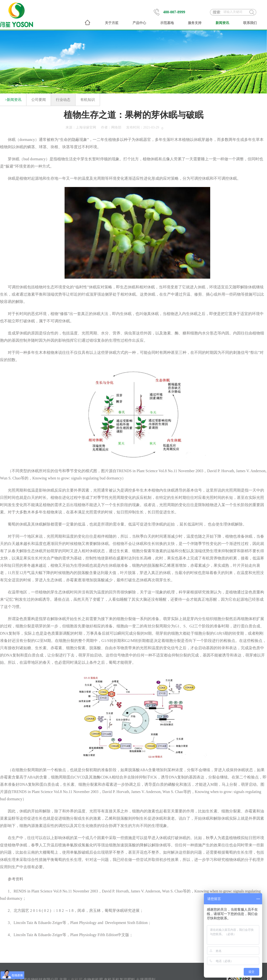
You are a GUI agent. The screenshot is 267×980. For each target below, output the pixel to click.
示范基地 (167, 23)
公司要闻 (39, 100)
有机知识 (88, 100)
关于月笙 (112, 23)
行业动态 (63, 100)
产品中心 (139, 23)
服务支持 (195, 23)
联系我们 (250, 23)
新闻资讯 (222, 23)
